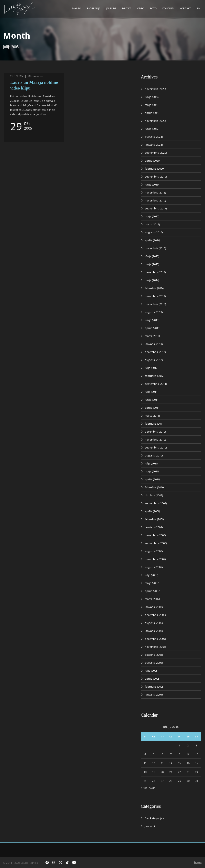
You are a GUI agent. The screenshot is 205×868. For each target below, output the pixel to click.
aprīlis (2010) (152, 479)
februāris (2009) (155, 519)
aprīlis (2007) (152, 591)
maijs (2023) (152, 105)
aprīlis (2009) (152, 511)
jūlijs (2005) (151, 671)
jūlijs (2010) (151, 463)
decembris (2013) (155, 296)
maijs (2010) (152, 471)
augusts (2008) (154, 551)
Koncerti (168, 8)
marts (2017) (152, 224)
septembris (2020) (156, 153)
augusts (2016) (154, 232)
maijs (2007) (152, 583)
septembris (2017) (156, 208)
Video (141, 8)
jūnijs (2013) (152, 320)
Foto (153, 8)
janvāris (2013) (154, 344)
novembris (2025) (155, 89)
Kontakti (186, 8)
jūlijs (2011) (151, 392)
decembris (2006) (155, 615)
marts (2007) (152, 599)
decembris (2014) (155, 272)
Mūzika (127, 8)
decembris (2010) (155, 432)
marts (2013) (152, 336)
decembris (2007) (155, 559)
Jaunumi (111, 8)
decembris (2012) (155, 352)
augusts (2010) (154, 455)
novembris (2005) (155, 647)
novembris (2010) (155, 440)
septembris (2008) (156, 543)
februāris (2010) (155, 487)
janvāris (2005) (154, 695)
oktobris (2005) (154, 655)
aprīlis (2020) (152, 161)
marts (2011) (152, 416)
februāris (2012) (155, 376)
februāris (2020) (155, 169)
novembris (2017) (155, 200)
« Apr (144, 787)
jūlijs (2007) (151, 575)
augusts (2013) (154, 312)
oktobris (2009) (154, 495)
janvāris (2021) (154, 145)
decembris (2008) (155, 535)
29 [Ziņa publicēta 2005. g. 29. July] (180, 781)
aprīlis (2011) (152, 408)
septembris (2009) (156, 503)
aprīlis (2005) (152, 679)
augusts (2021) (154, 137)
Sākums (77, 8)
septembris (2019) (156, 177)
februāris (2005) (155, 687)
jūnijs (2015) (152, 256)
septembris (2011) (156, 384)
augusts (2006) (154, 623)
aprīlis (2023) (152, 113)
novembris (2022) (155, 121)
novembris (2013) (155, 304)
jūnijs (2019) (152, 185)
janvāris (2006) (154, 631)
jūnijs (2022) (152, 129)
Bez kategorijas (154, 818)
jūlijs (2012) (151, 368)
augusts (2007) (154, 567)
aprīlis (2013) (152, 328)
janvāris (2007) (154, 607)
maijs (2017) (152, 216)
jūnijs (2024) (152, 97)
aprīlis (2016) (152, 240)
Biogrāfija (94, 8)
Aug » (152, 787)
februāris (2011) (155, 424)
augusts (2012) (154, 360)
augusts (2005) (154, 663)
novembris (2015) (155, 248)
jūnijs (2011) (152, 400)
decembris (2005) (155, 639)
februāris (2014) (155, 288)
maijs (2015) (152, 264)
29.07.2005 (17, 76)
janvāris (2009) (154, 527)
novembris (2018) (155, 192)
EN (199, 8)
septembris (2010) (156, 447)
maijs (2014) (152, 280)
